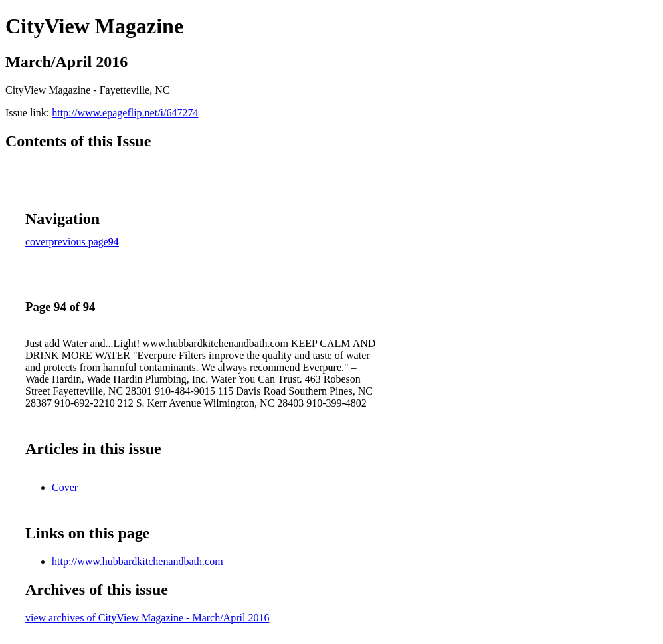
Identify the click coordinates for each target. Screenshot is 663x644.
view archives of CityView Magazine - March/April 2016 (147, 618)
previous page (79, 242)
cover (37, 242)
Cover (65, 487)
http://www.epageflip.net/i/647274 (125, 113)
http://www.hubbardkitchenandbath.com (138, 561)
